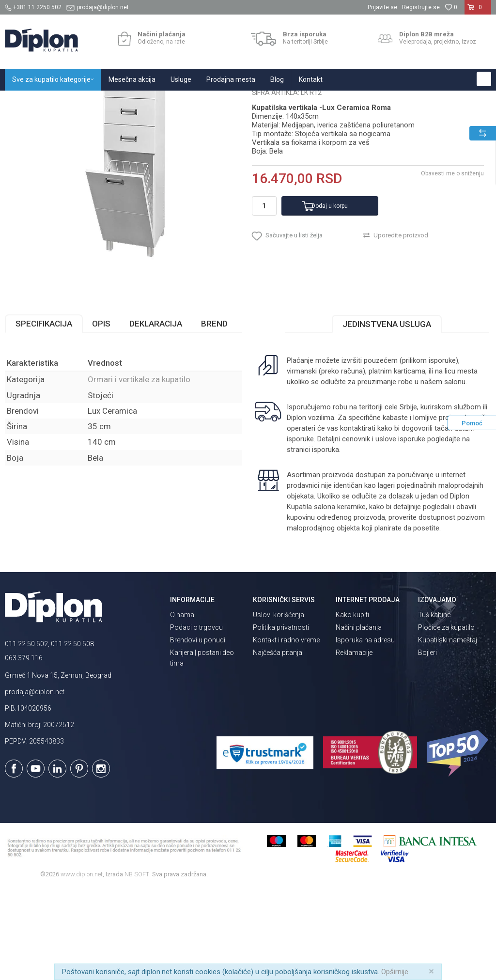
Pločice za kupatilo (446, 718)
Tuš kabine (434, 705)
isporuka (325, 540)
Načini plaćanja (359, 718)
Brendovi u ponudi (198, 731)
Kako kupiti (352, 705)
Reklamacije (354, 743)
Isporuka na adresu (365, 731)
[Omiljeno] (451, 7)
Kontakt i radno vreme (286, 731)
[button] (484, 79)
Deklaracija (156, 414)
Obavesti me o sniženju (452, 264)
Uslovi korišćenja (279, 705)
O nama (182, 705)
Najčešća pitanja (278, 743)
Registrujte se (421, 7)
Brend (214, 414)
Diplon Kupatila (26, 101)
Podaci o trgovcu (196, 718)
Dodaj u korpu (330, 296)
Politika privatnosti (281, 718)
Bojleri (427, 743)
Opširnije (395, 972)
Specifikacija (44, 414)
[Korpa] (478, 11)
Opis (101, 414)
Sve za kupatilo (76, 101)
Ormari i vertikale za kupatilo (206, 101)
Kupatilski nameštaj (132, 101)
